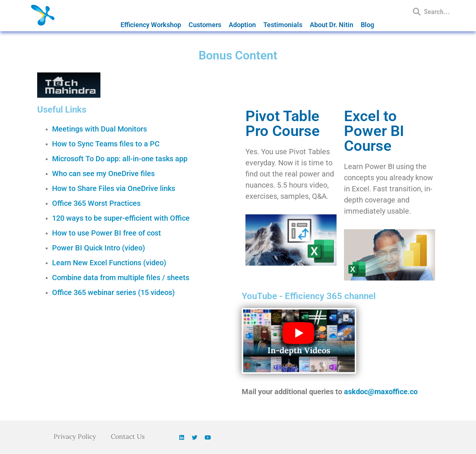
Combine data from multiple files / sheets (121, 278)
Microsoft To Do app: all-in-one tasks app (120, 159)
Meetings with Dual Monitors (99, 129)
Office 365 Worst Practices (96, 203)
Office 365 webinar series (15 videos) (113, 292)
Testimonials (283, 25)
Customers (205, 25)
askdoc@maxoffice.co (381, 392)
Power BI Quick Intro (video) (99, 248)
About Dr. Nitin (332, 25)
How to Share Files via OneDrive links (114, 188)
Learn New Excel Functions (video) (109, 263)
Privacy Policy (74, 436)
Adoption (242, 25)
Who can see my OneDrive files (103, 174)
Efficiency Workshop (151, 25)
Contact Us (129, 436)
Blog (367, 25)
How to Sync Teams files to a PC (106, 144)
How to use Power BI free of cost (107, 233)
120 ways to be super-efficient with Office (121, 218)
